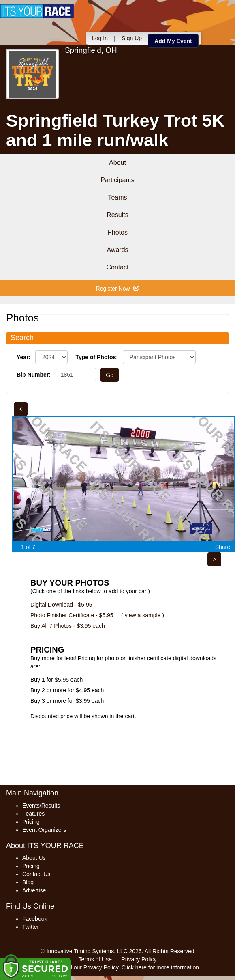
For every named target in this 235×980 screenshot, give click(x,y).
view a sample (143, 615)
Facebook (35, 919)
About (117, 163)
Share (223, 547)
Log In (100, 38)
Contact (117, 267)
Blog (28, 882)
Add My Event (173, 41)
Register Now (118, 289)
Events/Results (41, 806)
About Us (34, 858)
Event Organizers (44, 830)
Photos (117, 232)
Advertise (34, 890)
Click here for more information (160, 967)
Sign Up (132, 38)
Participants (117, 180)
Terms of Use (95, 959)
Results (117, 215)
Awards (117, 250)
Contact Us (36, 874)
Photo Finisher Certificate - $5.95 (72, 615)
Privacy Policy (139, 959)
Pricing (31, 822)
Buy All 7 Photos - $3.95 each (68, 626)
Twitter (31, 927)
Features (33, 814)
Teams (117, 197)
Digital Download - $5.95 (61, 605)
